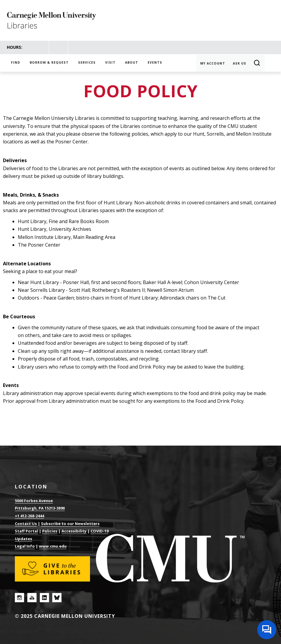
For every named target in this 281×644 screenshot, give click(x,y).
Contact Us (26, 524)
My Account (213, 63)
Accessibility (74, 531)
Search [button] (257, 63)
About (132, 62)
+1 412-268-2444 (29, 516)
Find (16, 62)
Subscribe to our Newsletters (70, 524)
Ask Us (240, 63)
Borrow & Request (49, 62)
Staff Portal (26, 531)
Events (155, 62)
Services (87, 62)
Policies (50, 531)
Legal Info (25, 546)
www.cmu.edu (53, 546)
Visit (110, 62)
